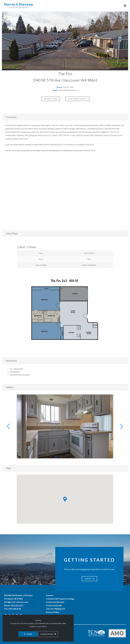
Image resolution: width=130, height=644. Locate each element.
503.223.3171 (17, 605)
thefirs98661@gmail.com (68, 90)
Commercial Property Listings (60, 599)
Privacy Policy (53, 612)
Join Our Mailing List (56, 609)
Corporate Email (54, 605)
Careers (50, 595)
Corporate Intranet (55, 602)
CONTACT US (89, 579)
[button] (8, 426)
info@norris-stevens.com (16, 602)
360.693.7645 (68, 87)
